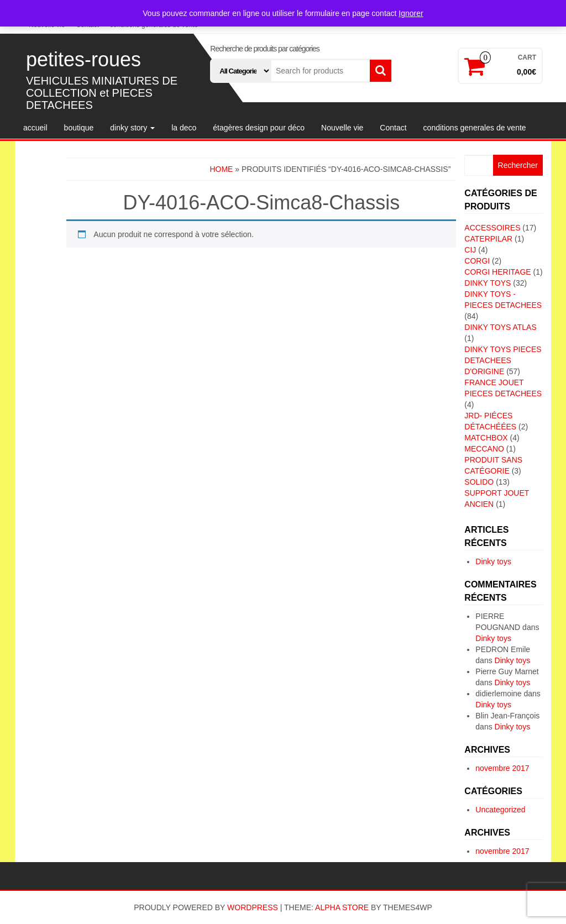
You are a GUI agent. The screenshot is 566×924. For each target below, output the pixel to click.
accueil (35, 128)
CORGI (477, 261)
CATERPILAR (488, 239)
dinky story (132, 128)
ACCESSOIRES (492, 228)
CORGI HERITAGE (497, 272)
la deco (184, 128)
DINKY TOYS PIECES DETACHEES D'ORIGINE (503, 360)
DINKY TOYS (488, 283)
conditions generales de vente (475, 128)
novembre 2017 (502, 768)
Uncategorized (500, 810)
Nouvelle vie (342, 128)
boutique (79, 128)
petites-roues (83, 59)
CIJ (470, 250)
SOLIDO (479, 482)
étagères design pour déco (259, 128)
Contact (393, 128)
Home (221, 169)
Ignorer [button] (411, 13)
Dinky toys (493, 561)
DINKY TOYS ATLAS (500, 327)
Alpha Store (342, 907)
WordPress (253, 907)
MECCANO (484, 449)
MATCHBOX (486, 438)
